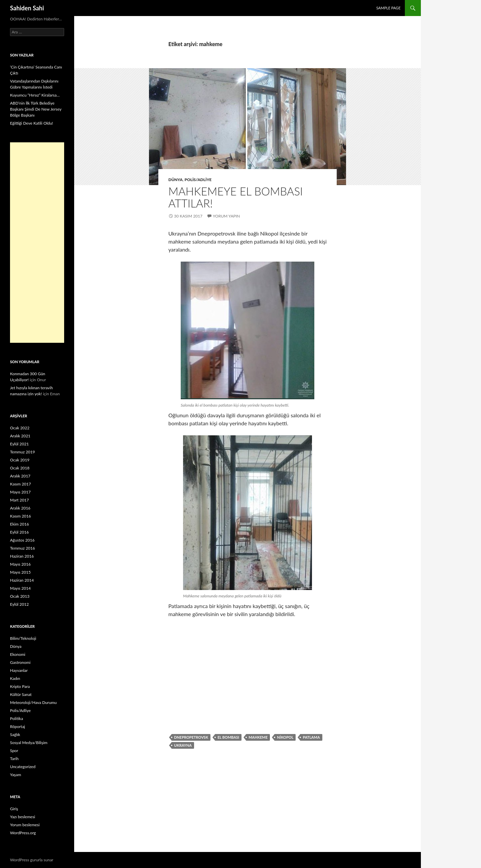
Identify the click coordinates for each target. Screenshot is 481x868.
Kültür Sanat (21, 694)
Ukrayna (183, 745)
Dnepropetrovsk (191, 737)
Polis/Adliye (198, 180)
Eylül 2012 (19, 604)
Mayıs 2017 (20, 492)
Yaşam (16, 775)
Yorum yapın (226, 216)
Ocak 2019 (20, 460)
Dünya (176, 180)
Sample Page (388, 8)
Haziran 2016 (22, 556)
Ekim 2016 (20, 524)
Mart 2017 (20, 500)
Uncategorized (23, 767)
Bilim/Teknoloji (23, 638)
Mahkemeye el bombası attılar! (236, 197)
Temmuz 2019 (23, 452)
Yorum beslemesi (25, 825)
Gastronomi (20, 662)
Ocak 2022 (20, 428)
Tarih (14, 759)
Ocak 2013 (20, 596)
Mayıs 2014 (20, 588)
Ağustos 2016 (22, 540)
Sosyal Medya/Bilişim (29, 743)
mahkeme (258, 737)
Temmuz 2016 (23, 548)
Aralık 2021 (20, 436)
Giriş (14, 809)
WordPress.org (23, 833)
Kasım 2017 (21, 484)
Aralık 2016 (20, 508)
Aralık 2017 (20, 476)
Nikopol (285, 737)
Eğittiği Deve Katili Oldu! (32, 123)
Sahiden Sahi (27, 8)
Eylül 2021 (19, 444)
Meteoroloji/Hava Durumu (33, 702)
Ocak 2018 (20, 468)
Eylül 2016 (19, 532)
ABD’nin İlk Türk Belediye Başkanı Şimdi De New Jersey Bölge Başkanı (36, 109)
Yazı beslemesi (23, 817)
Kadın (15, 678)
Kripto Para (20, 686)
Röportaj (18, 727)
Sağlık (15, 735)
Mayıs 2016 (20, 564)
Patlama (311, 737)
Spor (14, 751)
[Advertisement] (37, 243)
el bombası (228, 737)
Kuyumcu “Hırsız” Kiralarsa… (35, 95)
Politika (17, 718)
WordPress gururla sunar (32, 860)
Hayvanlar (19, 670)
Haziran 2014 (22, 580)
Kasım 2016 (21, 516)
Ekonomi (18, 654)
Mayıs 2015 (20, 572)
